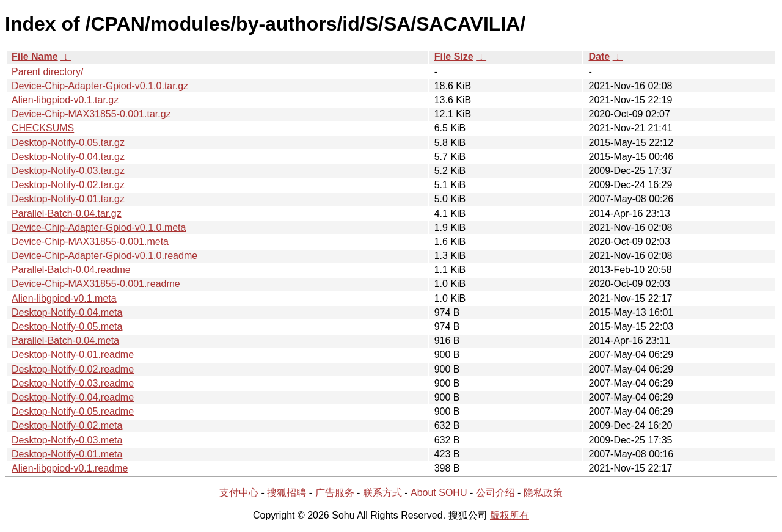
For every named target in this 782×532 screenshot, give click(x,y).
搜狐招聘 (287, 493)
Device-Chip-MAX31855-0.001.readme (96, 284)
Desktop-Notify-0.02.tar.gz (68, 185)
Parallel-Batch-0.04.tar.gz (67, 213)
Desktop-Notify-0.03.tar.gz (68, 171)
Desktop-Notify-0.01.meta (67, 454)
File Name (35, 56)
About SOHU (439, 493)
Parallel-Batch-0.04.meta (65, 341)
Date (599, 56)
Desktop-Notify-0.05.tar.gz (68, 143)
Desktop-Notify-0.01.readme (73, 355)
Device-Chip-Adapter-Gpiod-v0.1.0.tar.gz (100, 86)
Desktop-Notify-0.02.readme (73, 369)
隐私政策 (543, 493)
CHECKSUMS (43, 128)
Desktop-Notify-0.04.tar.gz (68, 157)
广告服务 (335, 493)
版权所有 (510, 515)
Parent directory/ (47, 72)
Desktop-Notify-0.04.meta (67, 312)
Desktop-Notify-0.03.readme (73, 383)
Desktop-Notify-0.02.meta (67, 425)
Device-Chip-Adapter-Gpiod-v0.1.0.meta (99, 228)
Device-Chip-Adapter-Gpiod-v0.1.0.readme (104, 256)
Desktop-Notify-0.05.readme (73, 411)
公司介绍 (495, 493)
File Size (454, 56)
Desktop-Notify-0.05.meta (67, 326)
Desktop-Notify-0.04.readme (73, 397)
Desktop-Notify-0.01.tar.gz (68, 199)
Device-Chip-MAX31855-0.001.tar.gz (91, 114)
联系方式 (382, 493)
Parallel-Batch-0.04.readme (71, 270)
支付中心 (239, 493)
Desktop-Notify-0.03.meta (67, 440)
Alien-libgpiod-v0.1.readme (70, 468)
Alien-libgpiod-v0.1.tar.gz (65, 100)
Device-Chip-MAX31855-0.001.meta (90, 242)
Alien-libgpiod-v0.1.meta (64, 298)
